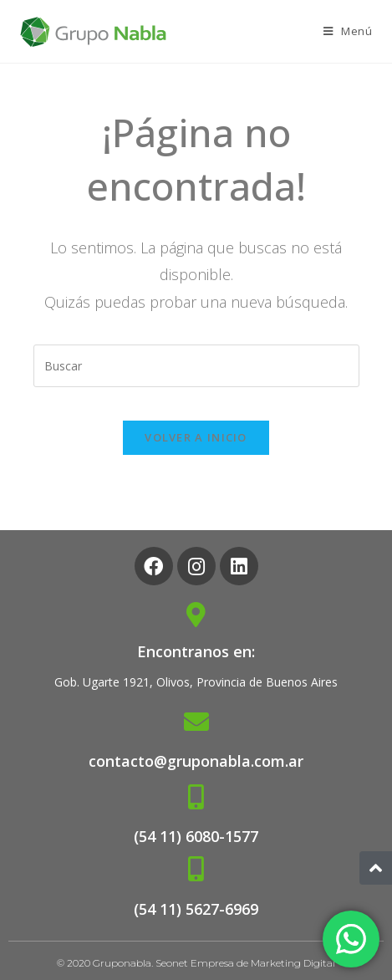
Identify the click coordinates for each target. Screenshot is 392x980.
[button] (376, 868)
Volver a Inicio (196, 437)
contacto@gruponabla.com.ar (196, 761)
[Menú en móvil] (348, 31)
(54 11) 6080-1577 (196, 836)
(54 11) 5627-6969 (196, 909)
